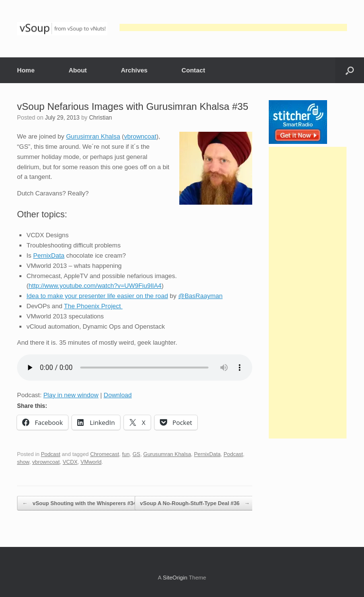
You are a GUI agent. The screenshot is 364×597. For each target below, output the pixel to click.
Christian (100, 118)
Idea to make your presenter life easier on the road (97, 296)
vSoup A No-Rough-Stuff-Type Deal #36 (195, 503)
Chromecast (105, 454)
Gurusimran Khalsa (93, 136)
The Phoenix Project (94, 306)
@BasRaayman (200, 296)
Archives (134, 70)
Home (26, 70)
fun (126, 454)
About (78, 70)
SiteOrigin (175, 578)
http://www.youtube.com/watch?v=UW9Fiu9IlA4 (95, 286)
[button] (350, 70)
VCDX (70, 462)
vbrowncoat (140, 136)
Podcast (51, 454)
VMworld (91, 462)
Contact (193, 70)
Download (118, 395)
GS (137, 454)
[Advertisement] (233, 27)
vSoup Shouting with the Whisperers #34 (79, 503)
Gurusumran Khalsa (167, 454)
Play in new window (71, 395)
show (23, 462)
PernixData (49, 255)
